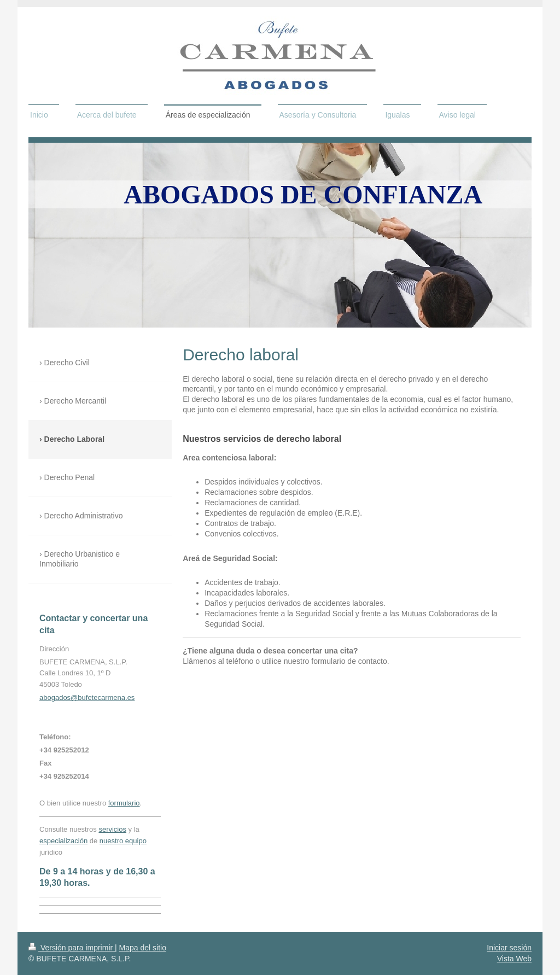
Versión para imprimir (72, 948)
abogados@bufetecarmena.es (87, 697)
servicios (112, 829)
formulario (124, 803)
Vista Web (514, 959)
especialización (63, 841)
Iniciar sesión (509, 948)
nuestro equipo (123, 841)
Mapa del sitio (143, 948)
